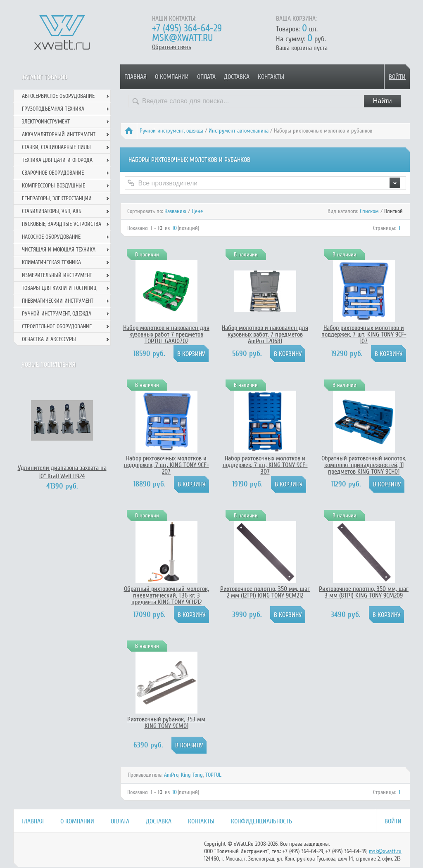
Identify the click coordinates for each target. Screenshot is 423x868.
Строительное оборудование (57, 326)
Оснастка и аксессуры (49, 339)
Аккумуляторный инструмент (59, 134)
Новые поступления (49, 365)
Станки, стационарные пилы (56, 147)
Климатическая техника (51, 262)
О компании (172, 77)
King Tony (192, 775)
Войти (397, 77)
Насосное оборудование (51, 237)
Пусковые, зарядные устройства (62, 224)
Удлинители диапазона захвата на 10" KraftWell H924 (62, 472)
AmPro (171, 775)
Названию (175, 211)
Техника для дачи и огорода (57, 160)
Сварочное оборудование (53, 173)
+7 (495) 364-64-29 (187, 28)
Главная (135, 77)
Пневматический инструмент (58, 301)
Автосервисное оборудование (58, 96)
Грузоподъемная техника (53, 109)
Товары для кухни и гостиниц (59, 288)
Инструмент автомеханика (239, 131)
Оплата (206, 77)
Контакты (271, 77)
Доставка (237, 77)
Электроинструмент (46, 122)
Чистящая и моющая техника (59, 250)
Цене (197, 211)
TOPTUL (213, 775)
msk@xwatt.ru (182, 38)
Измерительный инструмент (57, 275)
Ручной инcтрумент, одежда (171, 131)
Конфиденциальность (261, 821)
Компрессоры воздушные (53, 186)
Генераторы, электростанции (57, 198)
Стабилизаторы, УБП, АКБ (52, 211)
